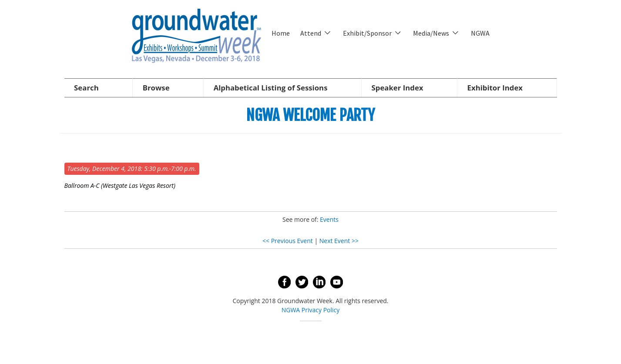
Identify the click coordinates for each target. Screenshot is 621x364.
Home (281, 33)
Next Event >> (339, 241)
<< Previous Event (288, 241)
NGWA (480, 33)
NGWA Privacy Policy (311, 310)
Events (329, 219)
